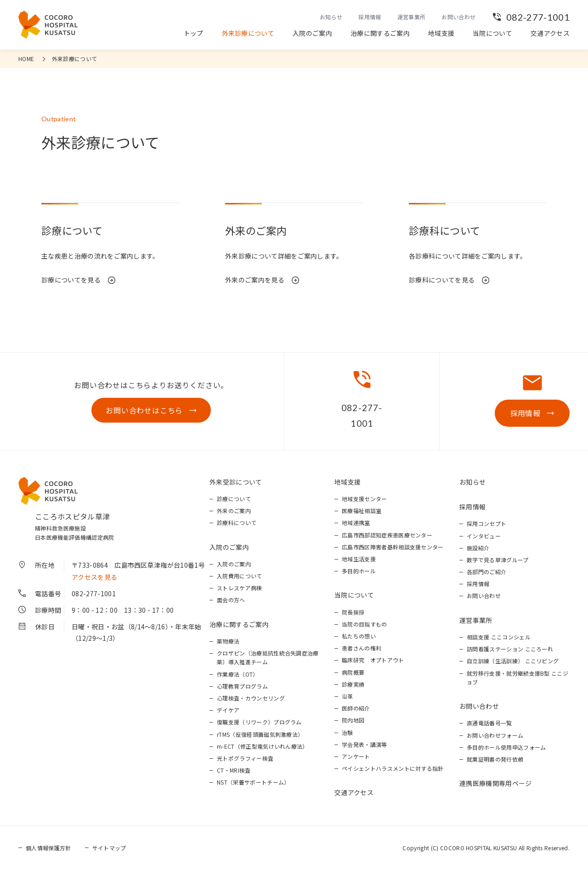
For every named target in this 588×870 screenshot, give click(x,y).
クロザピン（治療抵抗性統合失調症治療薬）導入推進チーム (268, 657)
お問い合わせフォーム (495, 735)
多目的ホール (359, 571)
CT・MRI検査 (234, 770)
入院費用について (240, 576)
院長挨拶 (353, 612)
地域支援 (441, 33)
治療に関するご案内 (380, 33)
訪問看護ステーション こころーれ (510, 649)
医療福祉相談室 (362, 511)
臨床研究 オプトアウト (373, 660)
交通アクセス (550, 33)
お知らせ (331, 17)
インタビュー (484, 536)
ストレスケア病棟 (240, 588)
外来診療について (248, 33)
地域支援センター (365, 499)
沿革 (348, 696)
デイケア (228, 710)
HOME (26, 59)
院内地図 (353, 720)
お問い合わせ (458, 17)
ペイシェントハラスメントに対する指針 (393, 768)
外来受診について (236, 482)
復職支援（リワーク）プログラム (259, 722)
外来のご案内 (234, 511)
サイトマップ (109, 848)
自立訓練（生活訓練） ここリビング (513, 661)
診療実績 (353, 684)
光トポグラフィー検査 (245, 758)
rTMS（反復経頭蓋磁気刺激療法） (260, 734)
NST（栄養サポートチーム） (253, 782)
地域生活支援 (359, 559)
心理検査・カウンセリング (251, 698)
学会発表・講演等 (365, 744)
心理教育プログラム (242, 686)
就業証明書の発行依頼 (495, 759)
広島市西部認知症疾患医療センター (387, 535)
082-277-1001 (538, 17)
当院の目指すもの (365, 624)
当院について (492, 33)
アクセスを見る (94, 577)
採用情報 (370, 17)
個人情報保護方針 (48, 848)
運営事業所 (412, 17)
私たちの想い (359, 636)
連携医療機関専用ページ (496, 783)
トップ (194, 33)
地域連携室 (356, 523)
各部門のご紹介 (486, 572)
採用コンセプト (486, 523)
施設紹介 (478, 548)
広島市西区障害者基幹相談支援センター (393, 547)
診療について (234, 499)
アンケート (356, 756)
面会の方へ (231, 600)
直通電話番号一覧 (489, 723)
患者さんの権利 (362, 648)
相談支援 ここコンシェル (499, 637)
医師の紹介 (356, 708)
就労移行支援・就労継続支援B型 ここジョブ (517, 678)
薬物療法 (228, 641)
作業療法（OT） (238, 674)
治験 (348, 732)
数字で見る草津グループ (498, 560)
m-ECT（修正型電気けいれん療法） (263, 746)
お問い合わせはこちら (144, 410)
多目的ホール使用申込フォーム (506, 747)
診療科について (237, 523)
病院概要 (353, 672)
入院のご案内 (312, 33)
